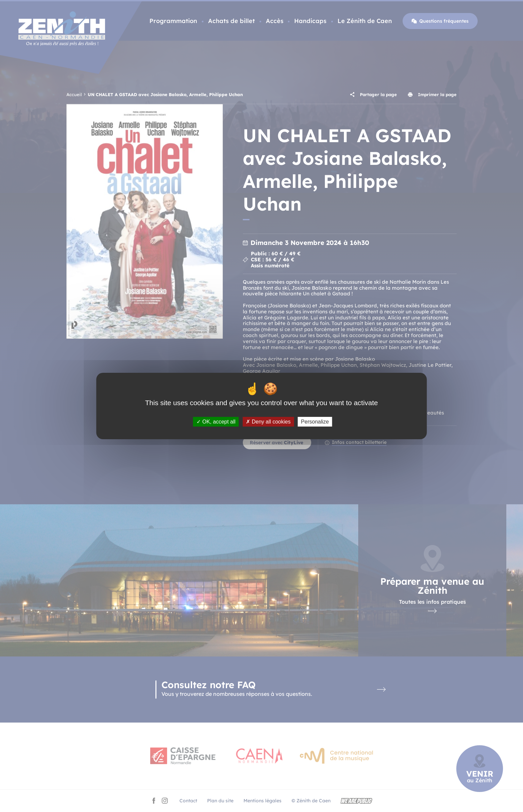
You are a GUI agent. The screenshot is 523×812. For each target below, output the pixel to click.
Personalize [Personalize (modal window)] (315, 422)
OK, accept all (216, 422)
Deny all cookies (268, 422)
